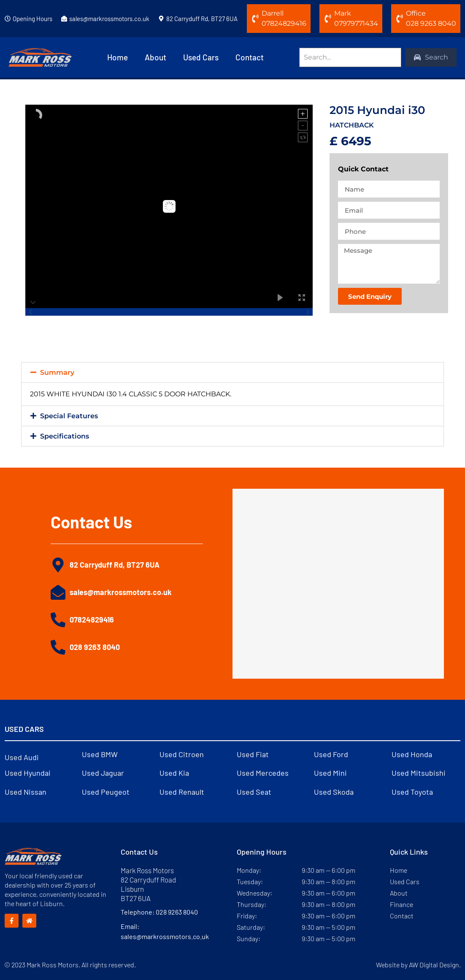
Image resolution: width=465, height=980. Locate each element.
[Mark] (328, 19)
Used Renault (182, 792)
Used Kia (174, 773)
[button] (232, 372)
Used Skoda (334, 792)
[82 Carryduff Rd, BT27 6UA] (161, 19)
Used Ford (331, 754)
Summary (57, 372)
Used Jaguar (103, 773)
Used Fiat (253, 754)
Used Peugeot (106, 792)
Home (118, 57)
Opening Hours (32, 19)
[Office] (400, 19)
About (155, 57)
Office (416, 13)
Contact (250, 57)
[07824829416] (58, 620)
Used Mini (330, 773)
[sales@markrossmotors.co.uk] (64, 19)
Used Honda (412, 754)
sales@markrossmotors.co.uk (109, 19)
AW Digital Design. (435, 965)
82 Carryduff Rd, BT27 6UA (202, 19)
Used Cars (201, 57)
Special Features (69, 416)
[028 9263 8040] (58, 647)
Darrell (273, 13)
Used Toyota (412, 792)
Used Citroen (182, 754)
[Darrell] (255, 19)
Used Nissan (26, 792)
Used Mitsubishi (419, 773)
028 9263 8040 (95, 647)
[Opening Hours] (8, 19)
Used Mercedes (263, 773)
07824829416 (92, 620)
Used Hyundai (28, 773)
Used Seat (254, 792)
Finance (401, 904)
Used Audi (22, 757)
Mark (343, 13)
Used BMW (100, 754)
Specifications (65, 436)
